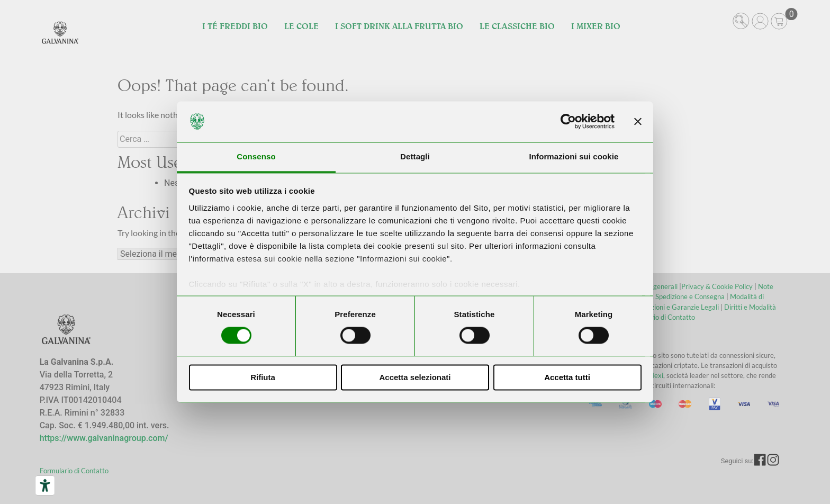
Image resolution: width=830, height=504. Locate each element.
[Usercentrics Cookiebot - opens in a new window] (568, 122)
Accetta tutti (567, 377)
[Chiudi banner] (638, 122)
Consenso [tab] (256, 156)
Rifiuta (263, 377)
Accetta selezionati (415, 377)
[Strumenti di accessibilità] (45, 485)
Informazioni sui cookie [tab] (574, 156)
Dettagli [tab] (415, 156)
